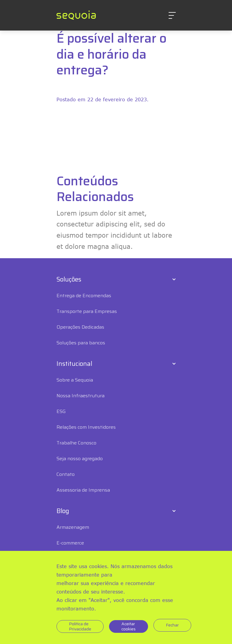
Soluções (69, 279)
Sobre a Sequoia (75, 380)
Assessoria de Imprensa (83, 490)
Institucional (74, 364)
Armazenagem (73, 527)
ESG (61, 411)
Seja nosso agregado (80, 459)
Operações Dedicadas (80, 327)
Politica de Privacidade (80, 626)
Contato (66, 474)
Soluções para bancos (81, 343)
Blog (63, 511)
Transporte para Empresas (87, 311)
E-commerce (70, 543)
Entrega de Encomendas (84, 296)
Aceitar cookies (129, 626)
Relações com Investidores (86, 427)
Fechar (172, 625)
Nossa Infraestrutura (81, 396)
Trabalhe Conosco (76, 443)
